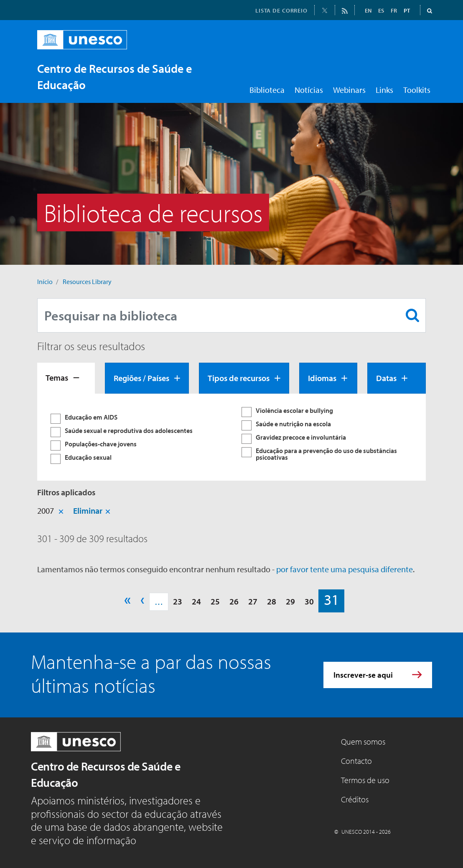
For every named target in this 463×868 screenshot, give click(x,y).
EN (368, 10)
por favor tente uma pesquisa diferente (345, 569)
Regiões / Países (141, 378)
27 (253, 601)
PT (407, 10)
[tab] (66, 378)
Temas (57, 378)
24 (196, 601)
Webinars (349, 90)
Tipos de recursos (239, 378)
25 (215, 601)
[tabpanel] (231, 437)
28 (272, 601)
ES (381, 10)
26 (234, 601)
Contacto (356, 761)
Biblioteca (267, 90)
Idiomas (322, 378)
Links (384, 90)
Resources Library (87, 282)
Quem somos (363, 741)
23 (178, 601)
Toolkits (417, 90)
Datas (386, 378)
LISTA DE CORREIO (281, 10)
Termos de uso (365, 780)
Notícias (309, 90)
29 (290, 601)
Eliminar (88, 511)
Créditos (355, 799)
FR (394, 10)
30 (309, 601)
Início (45, 282)
